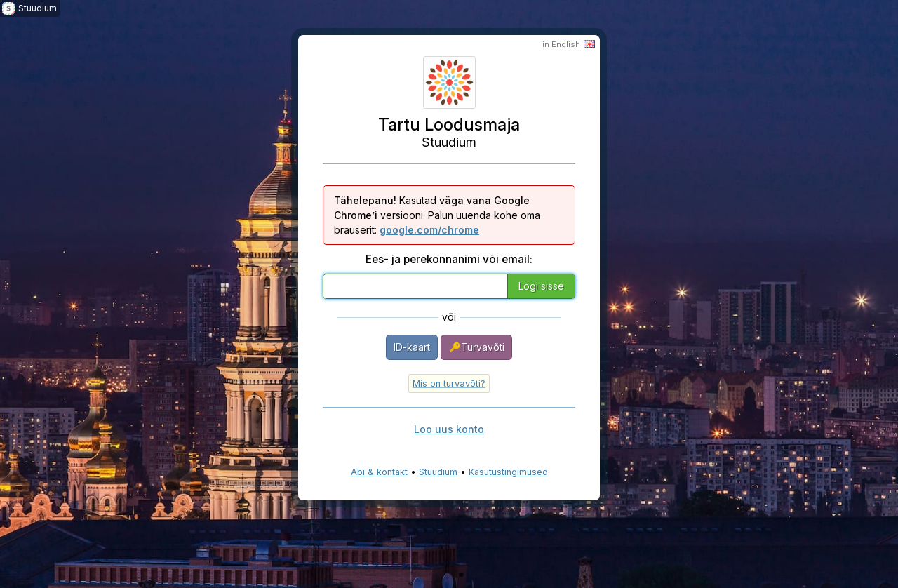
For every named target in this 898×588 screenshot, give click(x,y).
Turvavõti (476, 347)
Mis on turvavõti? (449, 383)
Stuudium (438, 472)
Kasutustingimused (508, 472)
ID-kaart (412, 347)
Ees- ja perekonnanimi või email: (449, 259)
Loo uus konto (449, 429)
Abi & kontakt (379, 472)
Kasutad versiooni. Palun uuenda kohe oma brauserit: (437, 215)
